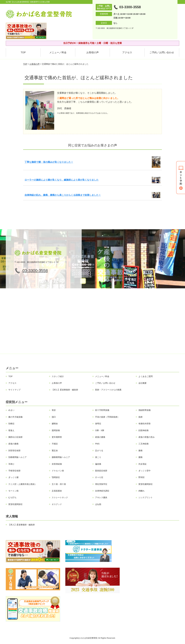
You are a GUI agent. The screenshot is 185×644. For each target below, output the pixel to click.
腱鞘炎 (55, 424)
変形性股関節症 (15, 504)
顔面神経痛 (144, 430)
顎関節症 (56, 477)
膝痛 (140, 451)
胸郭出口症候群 (15, 437)
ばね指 (98, 504)
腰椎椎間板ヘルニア (61, 457)
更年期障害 (57, 437)
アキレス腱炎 (101, 497)
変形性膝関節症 (146, 484)
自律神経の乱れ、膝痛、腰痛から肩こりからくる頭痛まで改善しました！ (63, 195)
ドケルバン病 (58, 471)
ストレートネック (60, 497)
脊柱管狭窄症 (101, 484)
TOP (23, 52)
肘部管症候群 (14, 451)
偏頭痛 (98, 464)
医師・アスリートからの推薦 (108, 390)
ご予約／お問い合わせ (162, 52)
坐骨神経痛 (57, 464)
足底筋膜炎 (57, 491)
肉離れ (141, 491)
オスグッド (57, 504)
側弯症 (98, 424)
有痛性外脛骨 (145, 424)
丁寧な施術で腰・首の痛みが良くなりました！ (49, 162)
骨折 (54, 410)
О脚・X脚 (100, 430)
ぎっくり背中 (145, 471)
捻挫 (140, 417)
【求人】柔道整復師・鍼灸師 (65, 390)
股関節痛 (56, 430)
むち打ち (12, 497)
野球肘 (141, 477)
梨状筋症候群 (101, 471)
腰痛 (140, 457)
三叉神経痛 (144, 444)
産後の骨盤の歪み (147, 437)
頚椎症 (11, 424)
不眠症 (55, 444)
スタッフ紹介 (58, 376)
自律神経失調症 (102, 491)
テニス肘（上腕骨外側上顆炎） (23, 484)
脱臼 (54, 417)
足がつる (99, 451)
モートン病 (13, 491)
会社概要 (143, 383)
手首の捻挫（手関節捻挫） (107, 417)
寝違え (11, 430)
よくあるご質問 (146, 376)
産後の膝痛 (13, 444)
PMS (97, 444)
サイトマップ (14, 390)
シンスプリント (146, 497)
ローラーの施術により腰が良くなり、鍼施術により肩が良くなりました (62, 180)
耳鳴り (11, 464)
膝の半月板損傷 (15, 417)
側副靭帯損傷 (145, 410)
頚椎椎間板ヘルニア (17, 457)
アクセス (127, 52)
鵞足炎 (55, 451)
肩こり (98, 457)
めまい (11, 410)
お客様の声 (93, 52)
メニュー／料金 (58, 52)
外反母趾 (143, 464)
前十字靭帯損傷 (102, 410)
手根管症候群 (14, 471)
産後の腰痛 (100, 437)
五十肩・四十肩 (59, 484)
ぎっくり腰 (13, 477)
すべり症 (99, 477)
